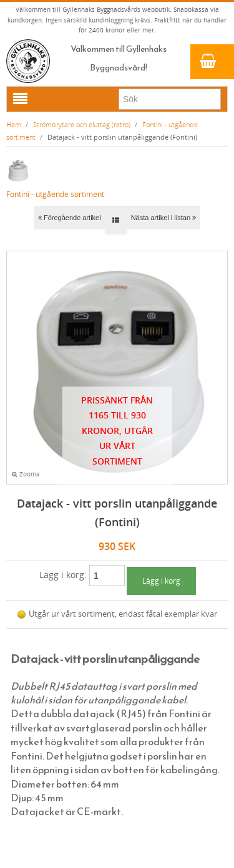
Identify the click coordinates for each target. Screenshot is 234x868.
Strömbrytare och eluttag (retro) (82, 124)
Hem (14, 124)
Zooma (26, 474)
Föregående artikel (70, 218)
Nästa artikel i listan (163, 218)
